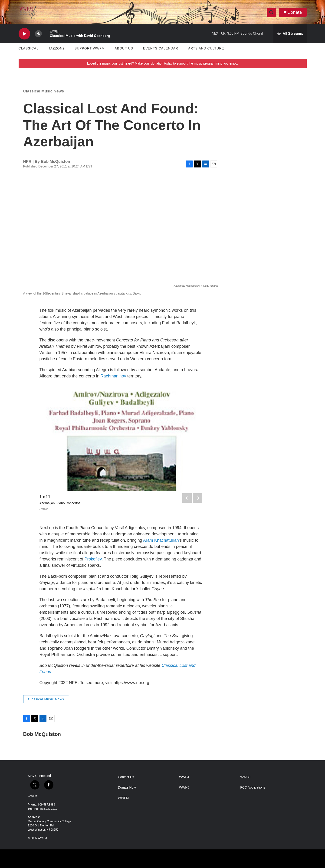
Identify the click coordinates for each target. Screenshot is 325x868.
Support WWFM (90, 48)
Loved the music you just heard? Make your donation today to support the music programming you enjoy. (163, 63)
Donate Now (127, 788)
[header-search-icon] (271, 12)
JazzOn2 (57, 48)
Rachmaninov (113, 376)
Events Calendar (161, 48)
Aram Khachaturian (161, 540)
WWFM (33, 796)
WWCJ (245, 777)
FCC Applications (253, 788)
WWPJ (184, 777)
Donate (295, 12)
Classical (29, 48)
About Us (124, 48)
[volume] (38, 34)
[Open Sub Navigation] (42, 48)
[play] (24, 34)
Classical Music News (44, 91)
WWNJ (184, 788)
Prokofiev (93, 559)
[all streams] (290, 34)
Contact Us (126, 777)
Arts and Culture (206, 48)
